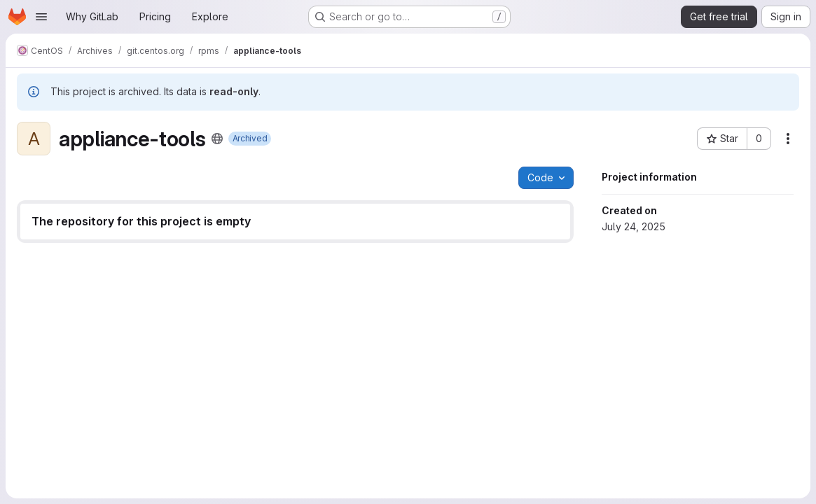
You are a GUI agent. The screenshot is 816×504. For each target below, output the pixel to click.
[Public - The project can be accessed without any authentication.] (217, 139)
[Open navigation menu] (41, 17)
